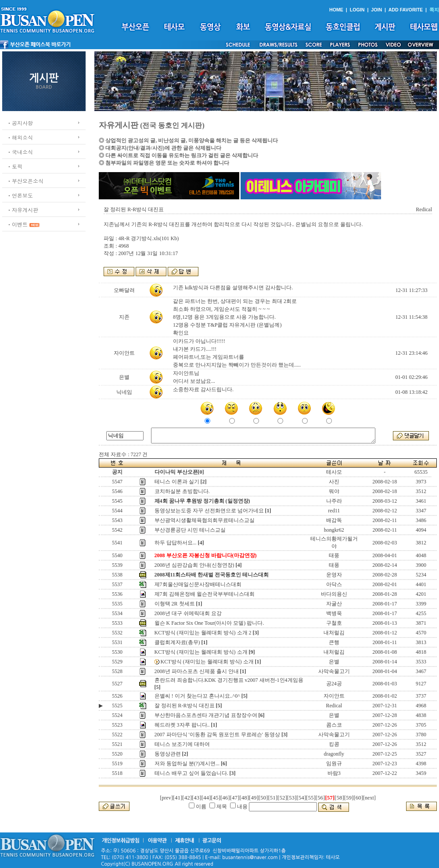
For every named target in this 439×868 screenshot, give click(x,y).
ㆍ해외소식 (20, 137)
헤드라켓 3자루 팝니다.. (182, 725)
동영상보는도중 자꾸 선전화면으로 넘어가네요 (209, 511)
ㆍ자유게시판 (22, 210)
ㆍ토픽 (14, 166)
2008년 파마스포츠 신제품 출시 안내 (197, 671)
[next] (369, 798)
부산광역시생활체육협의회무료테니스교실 (205, 520)
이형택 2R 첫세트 (175, 604)
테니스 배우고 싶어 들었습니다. (191, 773)
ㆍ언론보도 (20, 195)
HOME (336, 10)
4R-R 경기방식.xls (139, 238)
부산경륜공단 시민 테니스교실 (190, 530)
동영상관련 (168, 754)
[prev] (166, 798)
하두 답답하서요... (176, 543)
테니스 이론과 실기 (177, 482)
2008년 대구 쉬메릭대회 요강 (188, 613)
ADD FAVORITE (406, 10)
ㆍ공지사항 (20, 123)
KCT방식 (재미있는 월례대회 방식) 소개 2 (203, 633)
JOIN (376, 10)
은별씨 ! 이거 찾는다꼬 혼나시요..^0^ (197, 696)
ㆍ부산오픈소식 (25, 181)
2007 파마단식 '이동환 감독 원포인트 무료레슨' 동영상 (217, 735)
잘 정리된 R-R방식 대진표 (185, 706)
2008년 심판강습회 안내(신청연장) (194, 565)
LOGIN (357, 10)
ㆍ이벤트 (17, 224)
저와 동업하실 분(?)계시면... (187, 764)
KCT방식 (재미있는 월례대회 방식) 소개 (201, 652)
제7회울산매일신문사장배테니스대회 (198, 584)
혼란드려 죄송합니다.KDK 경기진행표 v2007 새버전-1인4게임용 (229, 680)
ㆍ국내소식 (20, 152)
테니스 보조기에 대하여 (182, 744)
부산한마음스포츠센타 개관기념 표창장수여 (206, 715)
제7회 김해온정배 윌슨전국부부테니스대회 (205, 594)
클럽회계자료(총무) (177, 642)
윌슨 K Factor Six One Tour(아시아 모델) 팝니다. (209, 623)
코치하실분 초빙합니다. (182, 491)
